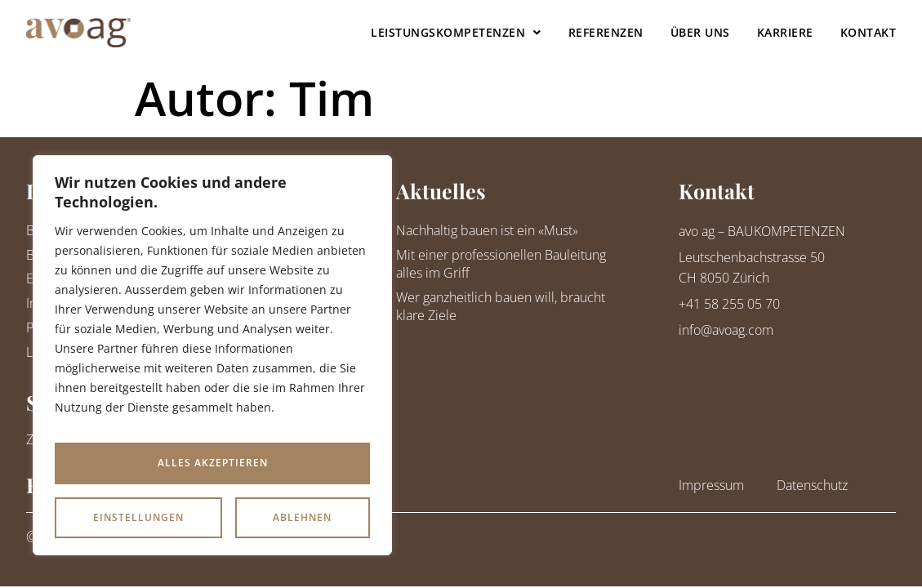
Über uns (700, 32)
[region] (212, 361)
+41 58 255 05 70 (729, 304)
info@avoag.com (726, 330)
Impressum (711, 485)
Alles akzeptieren (213, 517)
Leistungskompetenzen (456, 33)
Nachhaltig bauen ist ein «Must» (487, 230)
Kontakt (869, 32)
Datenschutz (812, 485)
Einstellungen (138, 463)
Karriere (785, 32)
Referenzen (606, 32)
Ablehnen (302, 463)
